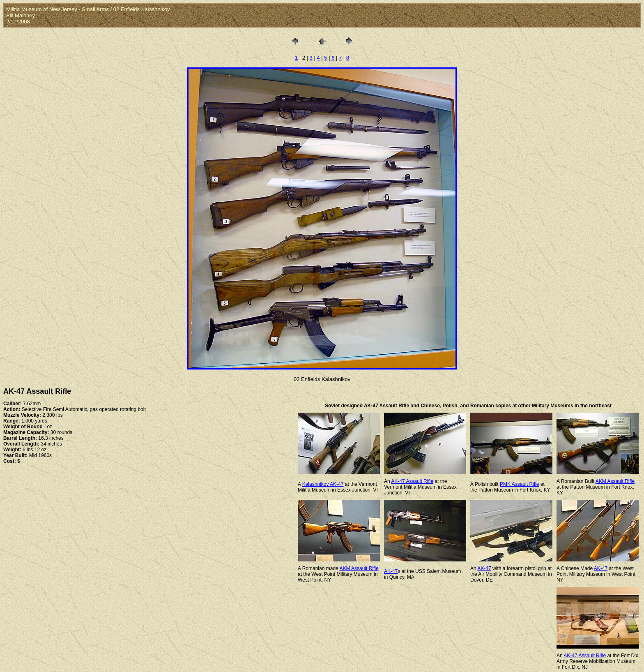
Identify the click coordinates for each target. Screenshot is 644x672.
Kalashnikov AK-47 (323, 484)
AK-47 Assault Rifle (412, 481)
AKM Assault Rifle (615, 481)
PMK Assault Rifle (519, 484)
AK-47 (391, 571)
